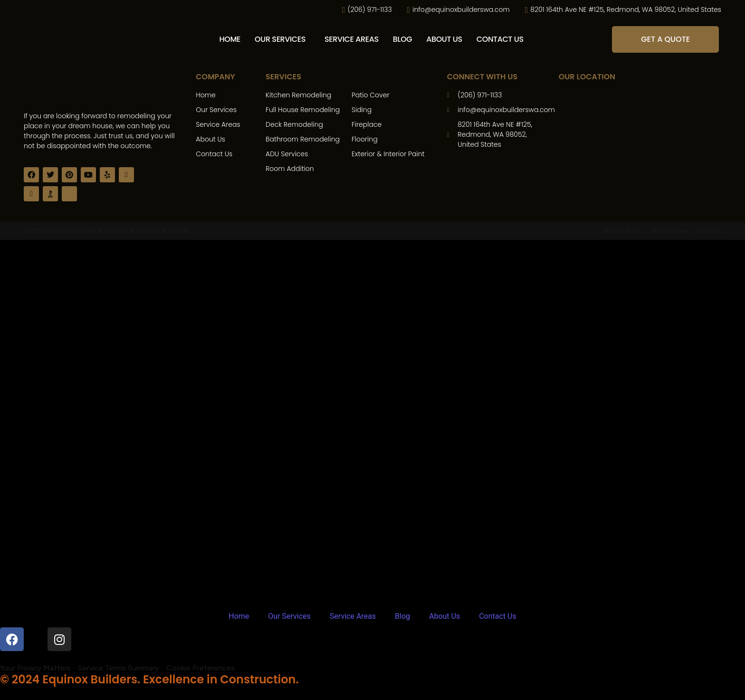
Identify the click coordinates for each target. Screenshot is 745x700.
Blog (403, 39)
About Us (444, 39)
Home (230, 39)
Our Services (280, 39)
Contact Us (500, 39)
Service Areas (352, 39)
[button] (282, 39)
